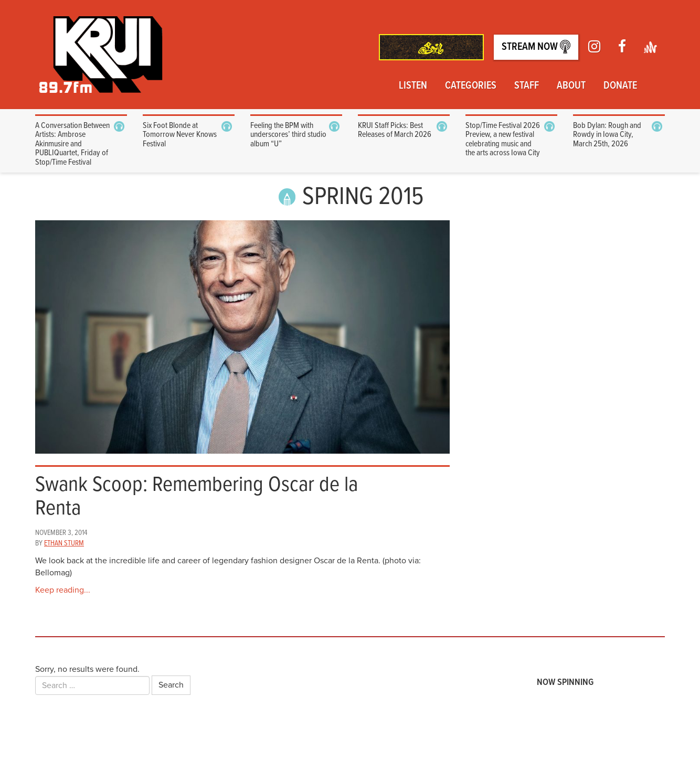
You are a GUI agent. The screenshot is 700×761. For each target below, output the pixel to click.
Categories (471, 86)
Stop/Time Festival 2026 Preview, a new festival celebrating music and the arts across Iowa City (503, 140)
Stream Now (536, 47)
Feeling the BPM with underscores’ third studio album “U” (288, 135)
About (571, 86)
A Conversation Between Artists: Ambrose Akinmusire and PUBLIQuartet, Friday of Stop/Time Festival (72, 144)
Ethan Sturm (64, 543)
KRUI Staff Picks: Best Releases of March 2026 (395, 130)
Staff (527, 86)
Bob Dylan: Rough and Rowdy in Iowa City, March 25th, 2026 (607, 135)
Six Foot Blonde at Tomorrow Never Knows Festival (180, 135)
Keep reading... (63, 590)
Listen (413, 86)
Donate (620, 86)
